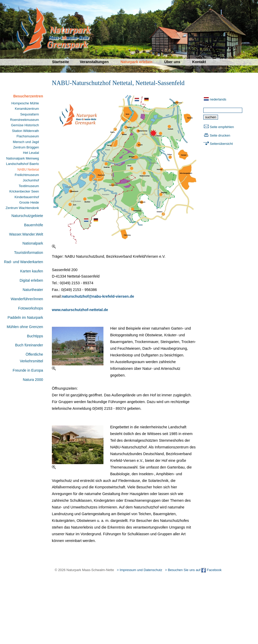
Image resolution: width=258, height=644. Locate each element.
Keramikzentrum (27, 109)
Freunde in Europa (28, 370)
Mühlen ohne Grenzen (25, 327)
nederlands (218, 99)
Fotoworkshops (31, 308)
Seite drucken (220, 135)
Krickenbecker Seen (24, 191)
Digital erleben (31, 280)
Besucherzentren (28, 96)
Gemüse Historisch (25, 125)
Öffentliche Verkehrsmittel (31, 358)
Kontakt (199, 62)
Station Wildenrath (25, 131)
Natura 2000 (33, 380)
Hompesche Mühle (25, 103)
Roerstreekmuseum (25, 120)
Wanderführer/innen (27, 299)
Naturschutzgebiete (27, 216)
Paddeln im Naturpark (25, 317)
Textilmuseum (29, 186)
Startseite (61, 62)
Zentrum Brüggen (26, 147)
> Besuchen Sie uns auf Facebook (193, 570)
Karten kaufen (32, 271)
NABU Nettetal (28, 169)
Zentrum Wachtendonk (22, 208)
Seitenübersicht (221, 144)
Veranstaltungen (94, 62)
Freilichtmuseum (27, 175)
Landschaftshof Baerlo (22, 164)
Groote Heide (29, 202)
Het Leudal (31, 153)
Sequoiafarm (30, 114)
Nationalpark (33, 243)
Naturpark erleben (136, 62)
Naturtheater (33, 290)
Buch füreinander (29, 345)
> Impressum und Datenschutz (140, 570)
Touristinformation (29, 253)
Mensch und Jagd (26, 142)
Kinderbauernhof (27, 197)
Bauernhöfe (34, 225)
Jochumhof (31, 180)
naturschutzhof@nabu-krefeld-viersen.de (98, 296)
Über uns (172, 62)
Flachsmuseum (28, 136)
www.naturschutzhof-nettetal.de (80, 310)
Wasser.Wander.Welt (26, 234)
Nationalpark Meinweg (23, 158)
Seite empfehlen (222, 127)
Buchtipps (35, 336)
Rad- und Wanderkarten (23, 262)
